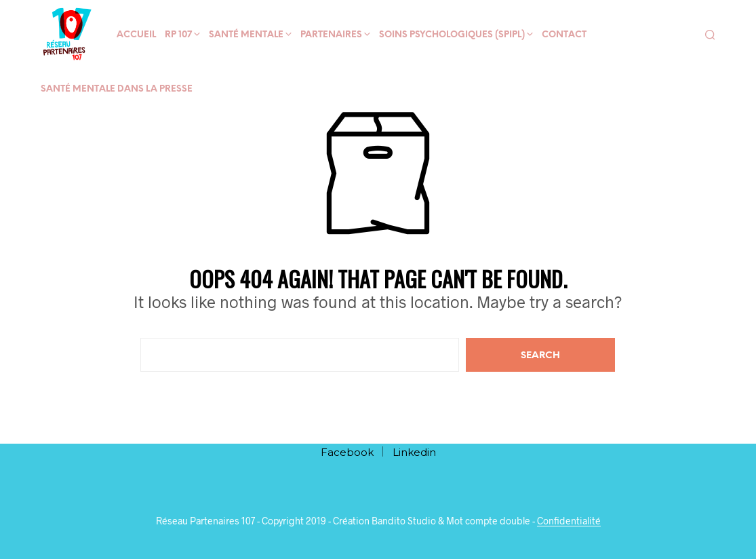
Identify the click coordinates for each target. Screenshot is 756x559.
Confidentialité (569, 521)
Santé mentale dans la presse (117, 89)
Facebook (347, 452)
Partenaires (331, 35)
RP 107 (178, 35)
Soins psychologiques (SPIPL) (452, 35)
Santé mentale (246, 35)
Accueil (136, 35)
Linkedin (414, 452)
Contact (564, 35)
